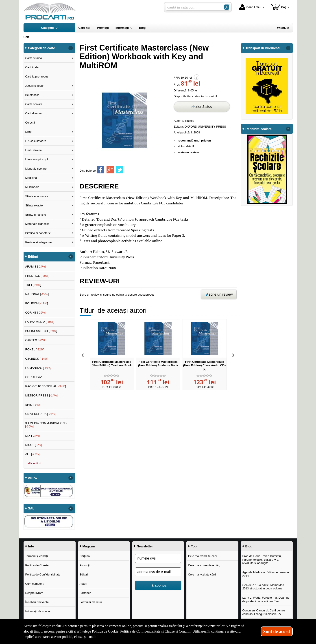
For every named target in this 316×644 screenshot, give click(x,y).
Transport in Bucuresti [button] (263, 48)
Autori (83, 584)
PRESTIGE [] (37, 276)
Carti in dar (32, 67)
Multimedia (32, 187)
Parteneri (85, 593)
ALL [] (32, 454)
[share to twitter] (120, 170)
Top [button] (194, 546)
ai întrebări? (186, 146)
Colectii (30, 123)
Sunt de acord (277, 631)
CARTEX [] (36, 340)
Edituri (84, 574)
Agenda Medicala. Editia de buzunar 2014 (266, 574)
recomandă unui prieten (194, 141)
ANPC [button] (33, 478)
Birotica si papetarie (38, 233)
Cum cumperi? (35, 584)
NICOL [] (33, 445)
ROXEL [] (35, 349)
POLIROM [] (36, 303)
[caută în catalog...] (193, 7)
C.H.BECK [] (37, 359)
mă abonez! (158, 585)
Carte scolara (34, 104)
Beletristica (32, 95)
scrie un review (188, 152)
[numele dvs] (158, 558)
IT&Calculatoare (36, 141)
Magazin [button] (89, 546)
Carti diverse (33, 113)
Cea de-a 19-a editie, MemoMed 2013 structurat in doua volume (263, 587)
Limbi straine (33, 150)
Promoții (85, 565)
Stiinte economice (37, 196)
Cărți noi (85, 556)
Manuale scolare (36, 169)
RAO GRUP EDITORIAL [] (46, 386)
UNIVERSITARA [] (40, 414)
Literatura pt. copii (37, 159)
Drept (29, 132)
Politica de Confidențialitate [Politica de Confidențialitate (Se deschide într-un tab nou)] (140, 631)
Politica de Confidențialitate (43, 574)
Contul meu (250, 7)
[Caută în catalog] (227, 7)
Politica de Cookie (37, 565)
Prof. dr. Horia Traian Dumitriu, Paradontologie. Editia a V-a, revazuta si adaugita (262, 560)
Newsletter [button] (145, 546)
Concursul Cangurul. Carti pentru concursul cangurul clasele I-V (264, 612)
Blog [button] (249, 546)
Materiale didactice (37, 224)
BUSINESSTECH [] (41, 331)
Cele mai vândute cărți (202, 556)
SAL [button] (31, 508)
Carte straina (33, 58)
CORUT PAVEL (35, 377)
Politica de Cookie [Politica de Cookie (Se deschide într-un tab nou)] (105, 631)
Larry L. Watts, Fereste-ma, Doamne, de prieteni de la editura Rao (266, 599)
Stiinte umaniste (36, 215)
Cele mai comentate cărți (204, 565)
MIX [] (32, 436)
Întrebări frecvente (37, 602)
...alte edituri (33, 463)
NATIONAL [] (37, 294)
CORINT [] (35, 313)
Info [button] (31, 546)
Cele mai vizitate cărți (202, 574)
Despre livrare (34, 593)
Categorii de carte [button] (42, 48)
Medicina (31, 178)
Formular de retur (91, 602)
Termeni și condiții (37, 556)
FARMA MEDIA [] (40, 322)
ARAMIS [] (35, 267)
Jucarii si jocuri (35, 86)
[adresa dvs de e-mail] (158, 572)
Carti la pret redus (37, 76)
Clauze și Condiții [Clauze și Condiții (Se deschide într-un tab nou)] (178, 631)
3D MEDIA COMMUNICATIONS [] (46, 425)
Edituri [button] (33, 257)
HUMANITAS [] (38, 368)
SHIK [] (33, 405)
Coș (279, 7)
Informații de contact (38, 611)
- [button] (70, 48)
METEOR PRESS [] (41, 395)
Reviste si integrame (38, 242)
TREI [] (33, 285)
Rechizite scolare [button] (259, 129)
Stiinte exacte (34, 205)
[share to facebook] (101, 170)
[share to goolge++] (110, 170)
